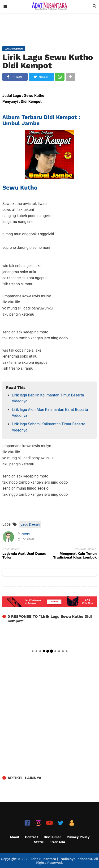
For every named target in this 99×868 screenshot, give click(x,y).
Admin (26, 534)
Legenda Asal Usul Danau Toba (24, 556)
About (15, 837)
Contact (32, 837)
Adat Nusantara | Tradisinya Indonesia (61, 859)
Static (39, 842)
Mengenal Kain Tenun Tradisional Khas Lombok (75, 556)
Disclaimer (52, 837)
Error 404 (57, 842)
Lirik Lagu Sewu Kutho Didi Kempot (48, 61)
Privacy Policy (78, 837)
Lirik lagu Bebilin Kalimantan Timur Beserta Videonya (48, 398)
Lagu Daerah (30, 525)
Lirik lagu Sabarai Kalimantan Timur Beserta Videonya (49, 427)
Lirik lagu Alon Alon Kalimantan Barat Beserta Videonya (50, 413)
